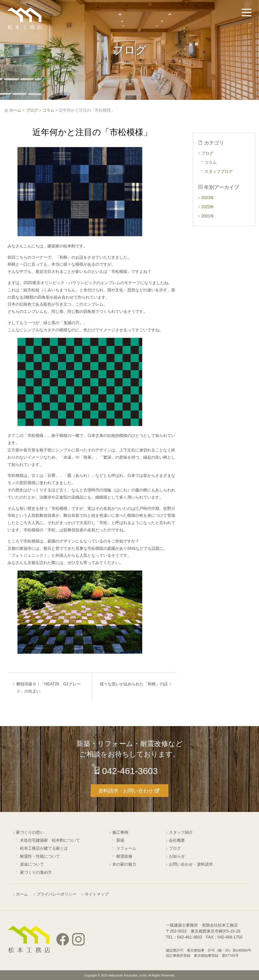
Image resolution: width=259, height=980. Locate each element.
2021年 (208, 216)
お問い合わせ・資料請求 (191, 864)
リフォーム (126, 848)
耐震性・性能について (40, 856)
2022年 (208, 207)
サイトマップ (97, 894)
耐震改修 (124, 856)
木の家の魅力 (124, 864)
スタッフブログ (219, 171)
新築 (120, 840)
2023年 (208, 198)
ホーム (22, 894)
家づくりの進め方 (36, 872)
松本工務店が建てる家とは (44, 848)
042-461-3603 (130, 771)
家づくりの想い (30, 832)
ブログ (207, 153)
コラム (211, 162)
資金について (32, 864)
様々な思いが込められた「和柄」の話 (133, 684)
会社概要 (177, 840)
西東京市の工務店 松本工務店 (25, 19)
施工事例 (120, 832)
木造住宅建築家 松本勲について (50, 840)
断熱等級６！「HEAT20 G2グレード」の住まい (49, 688)
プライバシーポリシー (56, 894)
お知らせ (177, 856)
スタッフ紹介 (181, 832)
